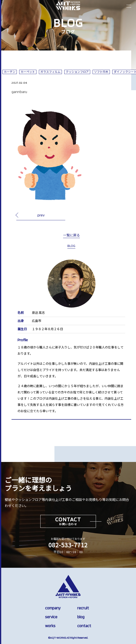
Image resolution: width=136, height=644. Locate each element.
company (53, 608)
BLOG (71, 246)
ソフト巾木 (101, 72)
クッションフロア (77, 72)
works (50, 626)
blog (81, 617)
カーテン (10, 72)
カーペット (28, 72)
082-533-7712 (68, 545)
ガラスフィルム (50, 72)
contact (84, 626)
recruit (83, 608)
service (51, 617)
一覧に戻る (71, 235)
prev (41, 215)
